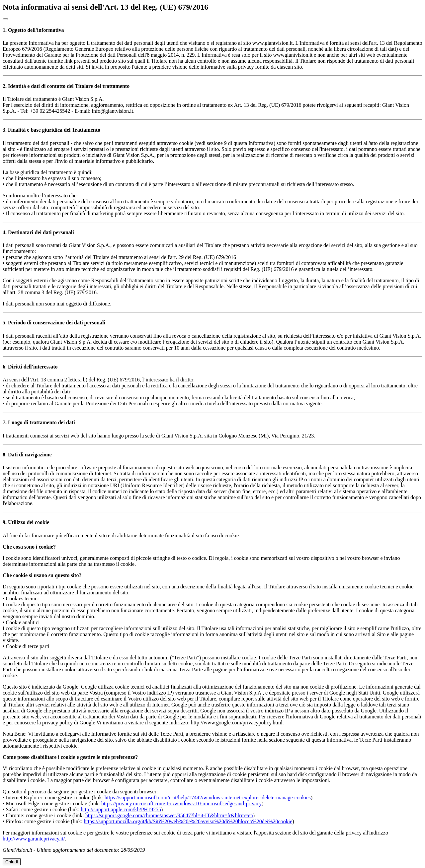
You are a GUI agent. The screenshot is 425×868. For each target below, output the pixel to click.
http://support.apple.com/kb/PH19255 (121, 809)
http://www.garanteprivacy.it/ (34, 839)
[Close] (5, 19)
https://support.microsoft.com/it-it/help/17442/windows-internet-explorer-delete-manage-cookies (208, 798)
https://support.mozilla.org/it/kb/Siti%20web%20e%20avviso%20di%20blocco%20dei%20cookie (188, 821)
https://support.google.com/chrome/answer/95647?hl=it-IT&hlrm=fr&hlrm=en (169, 815)
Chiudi (12, 862)
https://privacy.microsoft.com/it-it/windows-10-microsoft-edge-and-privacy (181, 803)
